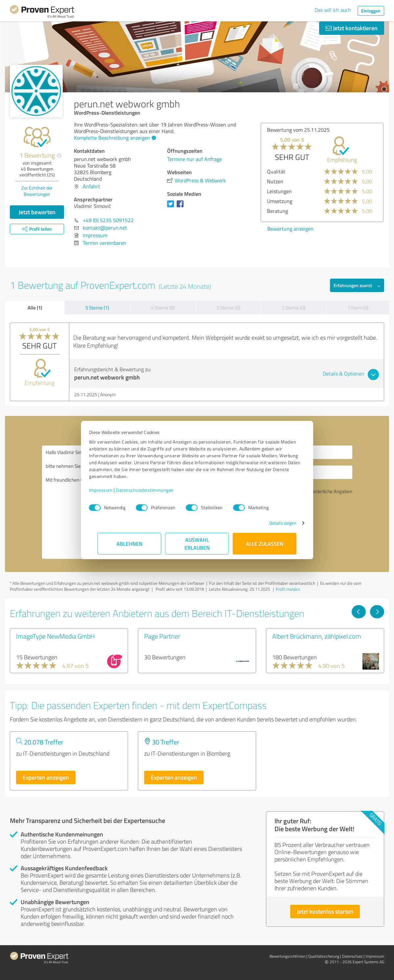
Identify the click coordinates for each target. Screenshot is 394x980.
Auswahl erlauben (197, 544)
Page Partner (162, 636)
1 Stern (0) (358, 308)
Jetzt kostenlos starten (325, 911)
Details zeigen (274, 523)
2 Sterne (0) (294, 308)
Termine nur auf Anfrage (195, 159)
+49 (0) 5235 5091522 (108, 220)
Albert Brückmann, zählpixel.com (317, 636)
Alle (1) (35, 308)
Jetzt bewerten (37, 212)
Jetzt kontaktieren (352, 28)
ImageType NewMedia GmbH (55, 636)
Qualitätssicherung (324, 956)
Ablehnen (130, 544)
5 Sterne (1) (97, 308)
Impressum (109, 490)
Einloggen (371, 11)
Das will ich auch (333, 10)
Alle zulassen (265, 544)
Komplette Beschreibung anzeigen (114, 138)
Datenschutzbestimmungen (153, 490)
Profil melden (288, 589)
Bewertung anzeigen (290, 229)
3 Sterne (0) (228, 308)
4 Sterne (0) (163, 308)
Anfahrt (91, 186)
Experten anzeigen (46, 777)
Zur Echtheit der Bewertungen (37, 191)
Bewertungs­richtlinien (287, 956)
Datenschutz (352, 956)
